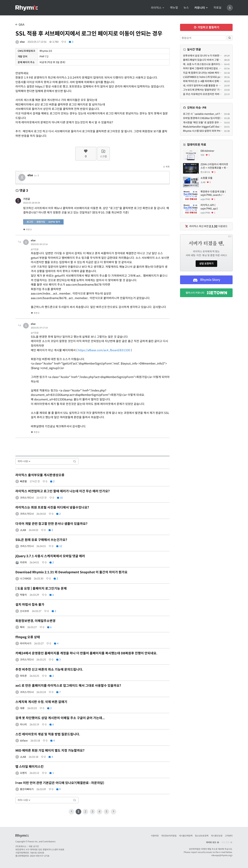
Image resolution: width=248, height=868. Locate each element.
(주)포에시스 (21, 846)
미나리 (23, 724)
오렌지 (23, 773)
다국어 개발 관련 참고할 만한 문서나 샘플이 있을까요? (51, 524)
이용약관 (155, 836)
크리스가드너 (27, 498)
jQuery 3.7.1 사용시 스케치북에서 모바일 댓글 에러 (50, 556)
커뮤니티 (201, 8)
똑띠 (22, 627)
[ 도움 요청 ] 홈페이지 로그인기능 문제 (41, 589)
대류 (22, 708)
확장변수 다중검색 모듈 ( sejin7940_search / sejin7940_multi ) (213, 193)
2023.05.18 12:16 (39, 244)
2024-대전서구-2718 (40, 856)
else (22, 42)
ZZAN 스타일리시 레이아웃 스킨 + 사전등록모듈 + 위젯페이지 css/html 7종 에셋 (214, 166)
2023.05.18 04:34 (32, 203)
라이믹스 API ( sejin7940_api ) (209, 207)
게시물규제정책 (186, 836)
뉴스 (186, 8)
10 (60, 498)
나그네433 (25, 579)
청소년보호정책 (202, 836)
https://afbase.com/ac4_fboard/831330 (104, 350)
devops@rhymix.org (222, 855)
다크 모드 (227, 842)
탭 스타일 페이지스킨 (30, 767)
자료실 (217, 8)
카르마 (23, 562)
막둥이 (23, 595)
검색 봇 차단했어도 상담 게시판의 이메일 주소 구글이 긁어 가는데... (60, 718)
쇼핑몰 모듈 (206, 178)
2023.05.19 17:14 (39, 328)
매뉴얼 (174, 8)
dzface (24, 741)
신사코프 (25, 611)
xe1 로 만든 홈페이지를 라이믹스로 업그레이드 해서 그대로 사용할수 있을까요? (68, 686)
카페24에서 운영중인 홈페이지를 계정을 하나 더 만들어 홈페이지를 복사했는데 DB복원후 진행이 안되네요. (86, 653)
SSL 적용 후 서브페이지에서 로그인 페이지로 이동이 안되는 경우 (89, 34)
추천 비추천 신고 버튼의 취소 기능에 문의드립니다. (49, 670)
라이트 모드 (213, 842)
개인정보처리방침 (169, 836)
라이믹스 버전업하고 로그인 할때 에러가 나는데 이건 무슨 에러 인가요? (63, 491)
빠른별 (23, 481)
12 (59, 546)
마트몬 (23, 676)
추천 (27, 230)
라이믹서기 (26, 643)
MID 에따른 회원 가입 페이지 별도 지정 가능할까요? (50, 751)
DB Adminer (207, 151)
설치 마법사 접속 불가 (30, 605)
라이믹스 (158, 8)
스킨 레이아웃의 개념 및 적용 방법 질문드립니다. (48, 734)
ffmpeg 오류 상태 (28, 637)
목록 (166, 167)
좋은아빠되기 (27, 789)
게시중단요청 (217, 836)
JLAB (23, 530)
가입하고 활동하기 (206, 27)
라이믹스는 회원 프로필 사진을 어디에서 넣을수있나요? (52, 507)
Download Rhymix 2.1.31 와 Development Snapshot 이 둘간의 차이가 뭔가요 (71, 572)
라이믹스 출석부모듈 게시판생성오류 (40, 475)
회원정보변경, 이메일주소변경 (35, 621)
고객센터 (229, 836)
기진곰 (27, 199)
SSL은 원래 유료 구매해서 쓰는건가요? (41, 540)
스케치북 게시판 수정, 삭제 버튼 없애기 (41, 702)
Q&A (20, 25)
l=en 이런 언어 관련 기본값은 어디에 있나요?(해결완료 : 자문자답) (60, 783)
